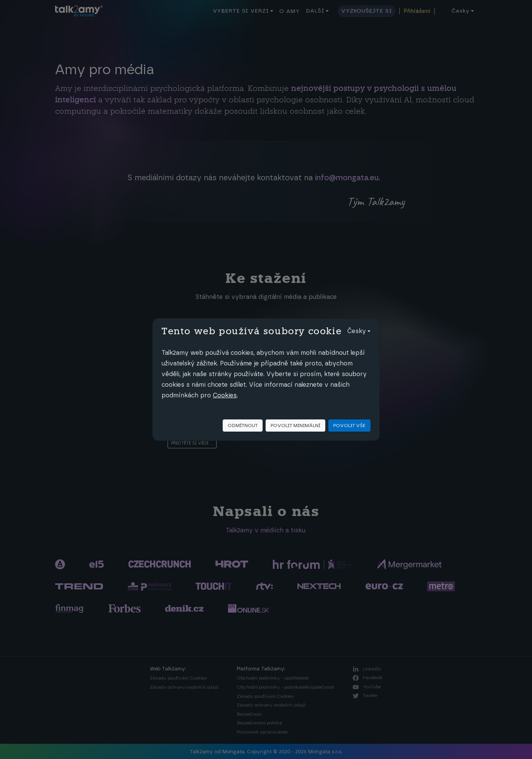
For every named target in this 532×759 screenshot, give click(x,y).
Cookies (225, 395)
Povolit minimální (295, 426)
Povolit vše (349, 426)
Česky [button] (357, 331)
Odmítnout (243, 426)
